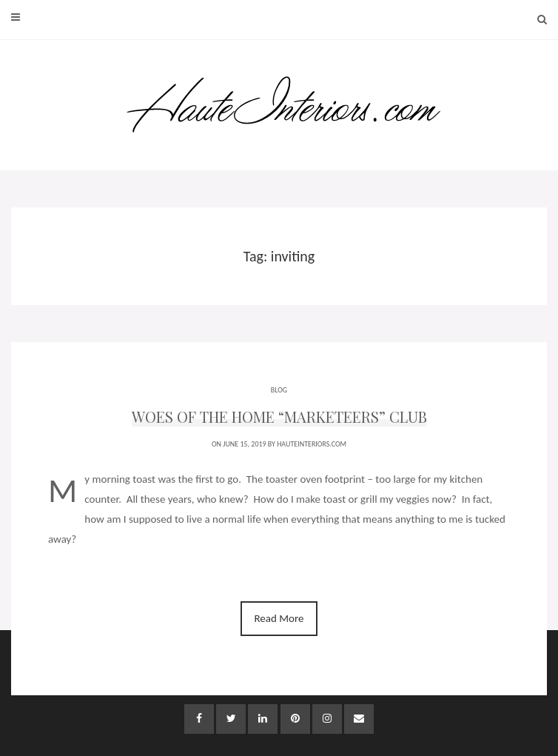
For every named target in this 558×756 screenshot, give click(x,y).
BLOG (279, 390)
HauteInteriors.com (312, 444)
